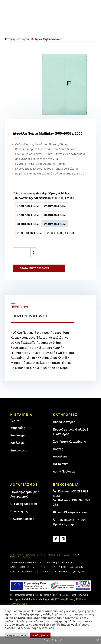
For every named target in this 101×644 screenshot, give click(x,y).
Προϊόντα (33, 555)
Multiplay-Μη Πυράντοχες (46, 39)
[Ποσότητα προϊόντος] (22, 252)
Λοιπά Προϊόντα (64, 471)
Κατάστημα (18, 435)
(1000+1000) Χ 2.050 (30, 233)
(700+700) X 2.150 (28, 215)
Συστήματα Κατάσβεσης (69, 442)
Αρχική (16, 555)
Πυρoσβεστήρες (64, 422)
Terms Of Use (19, 604)
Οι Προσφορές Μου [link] (24, 504)
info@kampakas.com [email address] (72, 512)
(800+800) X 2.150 (28, 224)
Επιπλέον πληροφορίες (30, 316)
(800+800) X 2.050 (55, 215)
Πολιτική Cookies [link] (22, 519)
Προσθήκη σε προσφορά (35, 268)
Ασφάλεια (60, 456)
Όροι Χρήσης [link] (19, 511)
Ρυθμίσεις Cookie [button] (16, 635)
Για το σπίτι (61, 464)
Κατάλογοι (18, 443)
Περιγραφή (19, 307)
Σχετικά (16, 420)
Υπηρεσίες (18, 428)
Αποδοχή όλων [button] (40, 635)
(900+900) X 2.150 (55, 206)
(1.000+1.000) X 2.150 (61, 233)
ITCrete (60, 599)
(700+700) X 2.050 (28, 206)
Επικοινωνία (19, 450)
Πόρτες (25, 39)
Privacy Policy (75, 599)
